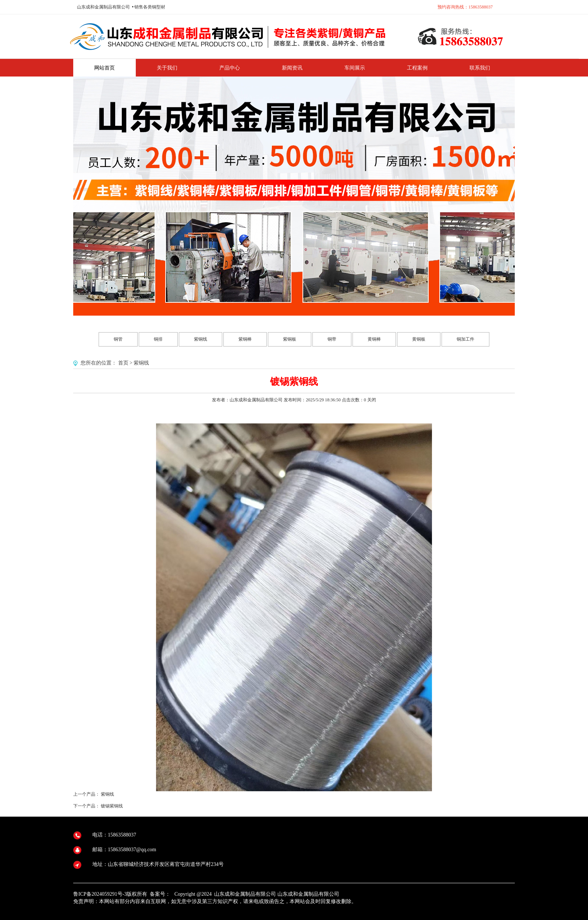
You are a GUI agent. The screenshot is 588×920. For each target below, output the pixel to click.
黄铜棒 (374, 339)
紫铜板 (290, 339)
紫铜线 (201, 339)
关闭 (372, 400)
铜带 (332, 339)
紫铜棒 (245, 339)
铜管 (118, 339)
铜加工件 (465, 339)
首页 (123, 363)
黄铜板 (419, 339)
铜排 (158, 339)
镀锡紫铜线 (112, 806)
